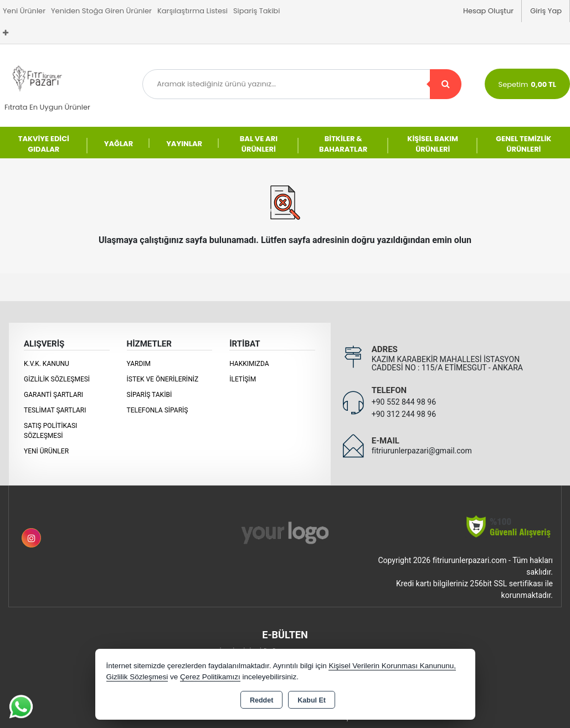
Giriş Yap (546, 11)
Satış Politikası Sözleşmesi (50, 431)
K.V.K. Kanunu (47, 364)
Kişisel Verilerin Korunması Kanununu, (392, 666)
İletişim (243, 379)
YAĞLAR (119, 144)
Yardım (139, 364)
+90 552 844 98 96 (404, 402)
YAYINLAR (184, 144)
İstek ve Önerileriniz (163, 379)
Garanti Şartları (53, 395)
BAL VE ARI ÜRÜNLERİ (259, 144)
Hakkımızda (249, 364)
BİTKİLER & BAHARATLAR (343, 144)
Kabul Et (312, 700)
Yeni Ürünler (46, 451)
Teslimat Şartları (55, 410)
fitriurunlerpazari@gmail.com (422, 451)
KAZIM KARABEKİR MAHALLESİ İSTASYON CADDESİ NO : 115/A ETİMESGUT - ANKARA (447, 363)
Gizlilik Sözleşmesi (57, 379)
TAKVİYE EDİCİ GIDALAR (44, 144)
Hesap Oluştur (488, 11)
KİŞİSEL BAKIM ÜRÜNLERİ (433, 144)
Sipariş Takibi (256, 11)
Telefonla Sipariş (158, 410)
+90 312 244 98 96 (404, 414)
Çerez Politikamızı (210, 677)
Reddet (261, 700)
